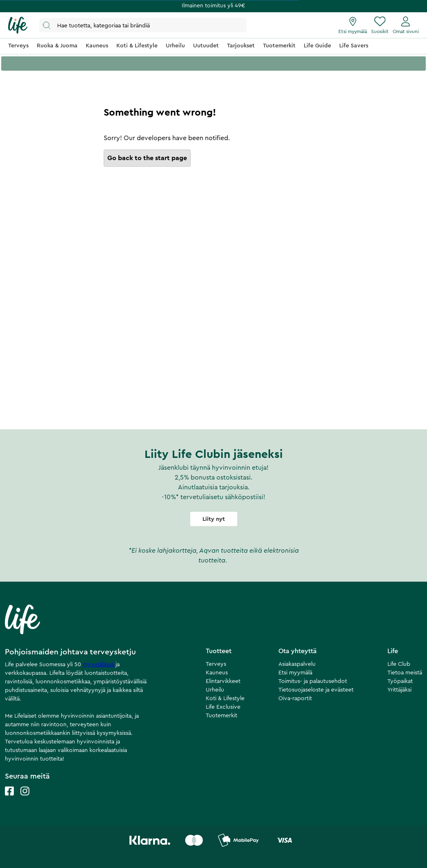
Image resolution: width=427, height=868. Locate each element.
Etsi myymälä (295, 673)
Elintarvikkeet (223, 681)
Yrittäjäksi (399, 690)
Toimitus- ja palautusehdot (313, 681)
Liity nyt (214, 519)
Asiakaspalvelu (297, 664)
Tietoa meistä (405, 673)
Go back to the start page (147, 158)
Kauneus (217, 673)
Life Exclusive (223, 707)
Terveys (216, 664)
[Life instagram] (25, 799)
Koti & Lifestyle (225, 698)
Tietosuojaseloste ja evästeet (316, 690)
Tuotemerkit (221, 716)
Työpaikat (400, 681)
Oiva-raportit (295, 698)
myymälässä (99, 665)
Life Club (399, 664)
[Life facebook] (9, 799)
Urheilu (215, 690)
